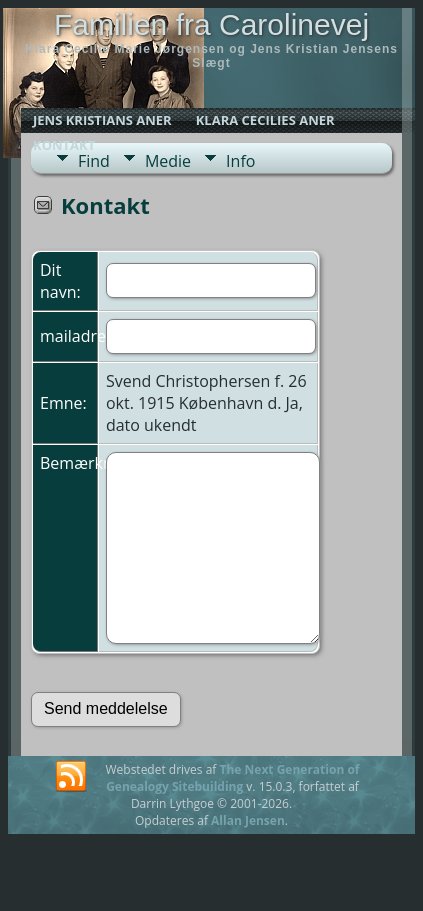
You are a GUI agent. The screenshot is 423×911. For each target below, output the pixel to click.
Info (240, 161)
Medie (168, 161)
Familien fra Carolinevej (211, 24)
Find (94, 161)
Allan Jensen (248, 820)
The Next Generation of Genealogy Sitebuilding (232, 778)
